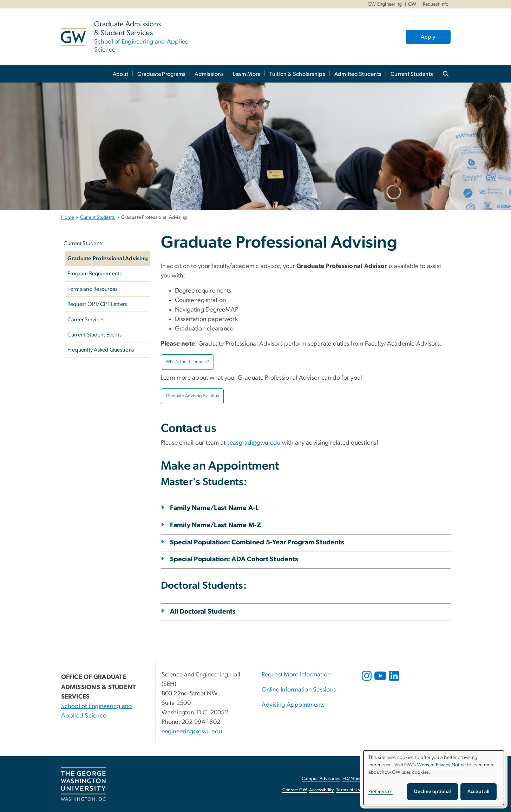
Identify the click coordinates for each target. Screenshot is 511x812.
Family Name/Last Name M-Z (216, 525)
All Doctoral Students (203, 612)
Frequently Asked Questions (101, 350)
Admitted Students (358, 74)
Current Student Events (95, 335)
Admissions (209, 74)
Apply (428, 37)
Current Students (412, 74)
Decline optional (433, 792)
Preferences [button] (381, 792)
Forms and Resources (93, 289)
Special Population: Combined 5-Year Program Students (257, 542)
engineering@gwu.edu (192, 732)
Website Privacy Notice (442, 765)
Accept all (479, 792)
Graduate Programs (161, 74)
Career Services (86, 320)
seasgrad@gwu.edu (254, 443)
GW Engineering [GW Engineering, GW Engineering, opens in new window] (385, 4)
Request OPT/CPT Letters (97, 304)
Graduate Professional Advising (108, 258)
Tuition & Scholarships (297, 74)
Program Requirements (95, 274)
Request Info (436, 4)
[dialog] (434, 778)
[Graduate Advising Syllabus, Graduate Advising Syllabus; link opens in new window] (192, 396)
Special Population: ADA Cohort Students (234, 559)
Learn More (247, 74)
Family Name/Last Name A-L (214, 508)
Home (68, 217)
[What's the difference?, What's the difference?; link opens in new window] (187, 362)
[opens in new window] (367, 681)
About (120, 74)
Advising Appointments (293, 705)
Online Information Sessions (299, 690)
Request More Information (296, 675)
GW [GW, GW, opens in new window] (412, 4)
